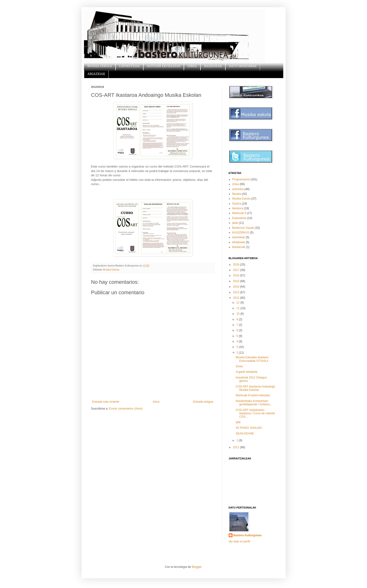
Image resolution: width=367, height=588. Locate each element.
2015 (237, 281)
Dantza (237, 204)
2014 (237, 287)
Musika (237, 194)
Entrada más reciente (106, 402)
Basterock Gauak (243, 228)
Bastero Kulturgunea (248, 535)
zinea (236, 184)
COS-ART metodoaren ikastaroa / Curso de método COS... (255, 413)
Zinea (239, 366)
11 (238, 308)
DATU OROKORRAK (243, 66)
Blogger (197, 567)
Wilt (238, 422)
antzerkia (238, 189)
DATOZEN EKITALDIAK (164, 66)
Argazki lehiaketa (246, 372)
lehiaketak (239, 242)
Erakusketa (239, 218)
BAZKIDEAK (213, 66)
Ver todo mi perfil (239, 541)
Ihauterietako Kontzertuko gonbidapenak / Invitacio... (254, 403)
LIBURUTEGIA (129, 66)
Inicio (156, 402)
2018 (237, 265)
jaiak (235, 223)
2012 (237, 298)
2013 (237, 292)
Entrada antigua (203, 402)
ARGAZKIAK (96, 74)
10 (238, 314)
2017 (237, 270)
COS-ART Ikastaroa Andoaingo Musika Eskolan (255, 388)
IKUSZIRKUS (241, 233)
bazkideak (239, 237)
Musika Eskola (111, 270)
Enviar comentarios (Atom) (126, 409)
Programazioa (241, 179)
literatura (238, 208)
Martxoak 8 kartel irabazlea (253, 395)
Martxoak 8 (239, 213)
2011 (237, 447)
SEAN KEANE (245, 434)
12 (238, 303)
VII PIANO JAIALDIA (249, 428)
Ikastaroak (239, 247)
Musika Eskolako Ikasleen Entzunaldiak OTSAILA (252, 359)
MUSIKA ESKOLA (100, 66)
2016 (237, 275)
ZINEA (192, 66)
